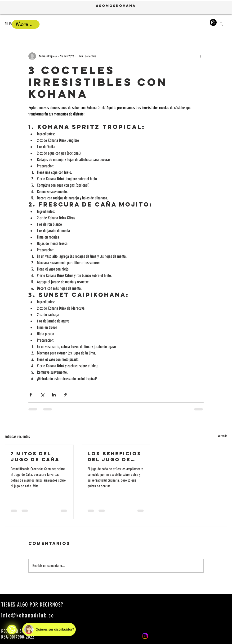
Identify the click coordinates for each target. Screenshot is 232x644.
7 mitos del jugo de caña (35, 456)
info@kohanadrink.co (28, 615)
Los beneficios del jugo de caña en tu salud (114, 456)
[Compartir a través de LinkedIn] (54, 395)
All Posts (11, 24)
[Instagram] (213, 22)
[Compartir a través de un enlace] (65, 395)
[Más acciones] (201, 56)
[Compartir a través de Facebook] (31, 395)
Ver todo (223, 436)
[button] (221, 24)
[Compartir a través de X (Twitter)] (42, 395)
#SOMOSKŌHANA (116, 6)
